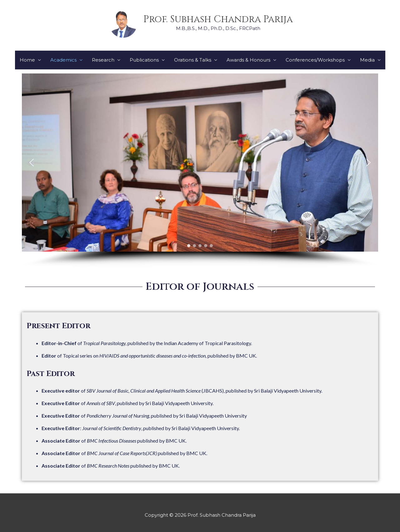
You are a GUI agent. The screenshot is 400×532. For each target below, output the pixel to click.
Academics (63, 60)
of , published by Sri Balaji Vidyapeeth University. (127, 403)
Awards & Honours (248, 60)
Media (367, 60)
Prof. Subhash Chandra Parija (218, 19)
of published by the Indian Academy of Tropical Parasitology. (147, 343)
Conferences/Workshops (315, 60)
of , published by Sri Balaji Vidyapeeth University (144, 416)
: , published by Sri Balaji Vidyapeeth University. (141, 428)
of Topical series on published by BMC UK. (149, 356)
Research (103, 60)
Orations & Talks (193, 60)
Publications (144, 60)
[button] (32, 163)
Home (27, 60)
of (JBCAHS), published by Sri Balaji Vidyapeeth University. (182, 391)
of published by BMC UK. (114, 441)
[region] (200, 171)
